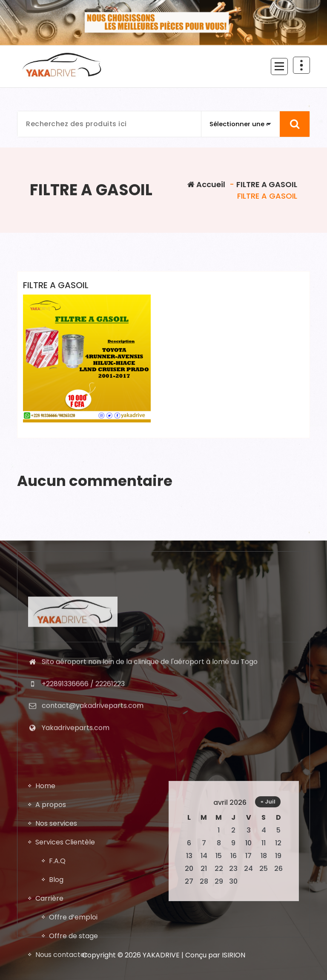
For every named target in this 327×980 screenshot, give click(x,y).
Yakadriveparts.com (76, 851)
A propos (51, 961)
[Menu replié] (279, 66)
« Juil (268, 958)
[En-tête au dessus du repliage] (301, 65)
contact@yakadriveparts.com (93, 830)
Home (45, 942)
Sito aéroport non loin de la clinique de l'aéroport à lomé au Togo (150, 785)
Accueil (206, 184)
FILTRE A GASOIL (267, 184)
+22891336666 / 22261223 (83, 808)
